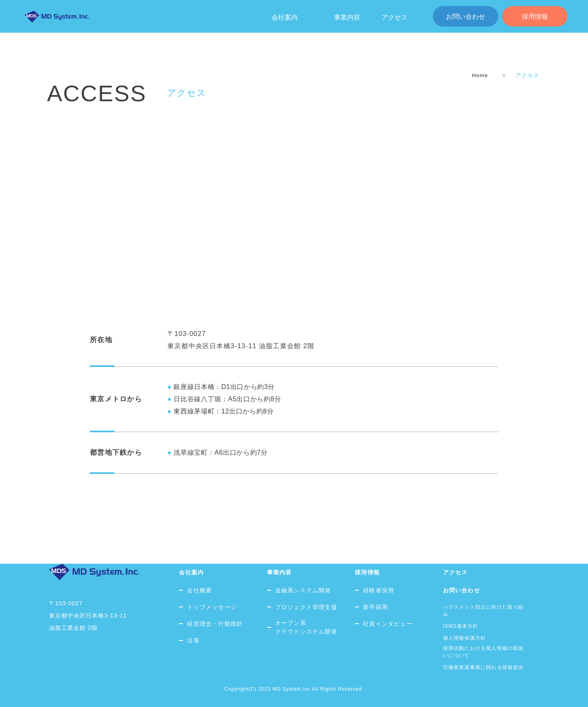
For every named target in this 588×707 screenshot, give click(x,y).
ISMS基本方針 (461, 626)
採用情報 (535, 17)
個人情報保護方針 (465, 638)
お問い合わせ (465, 17)
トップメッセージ (212, 607)
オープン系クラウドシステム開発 (306, 627)
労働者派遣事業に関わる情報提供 (483, 667)
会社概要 (199, 590)
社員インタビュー (388, 624)
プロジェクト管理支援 (306, 607)
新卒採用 (375, 607)
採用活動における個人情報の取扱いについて (483, 652)
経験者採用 (379, 590)
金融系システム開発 (303, 590)
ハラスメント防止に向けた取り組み (483, 611)
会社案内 (191, 572)
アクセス (394, 17)
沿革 (193, 640)
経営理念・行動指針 (215, 624)
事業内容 (347, 17)
